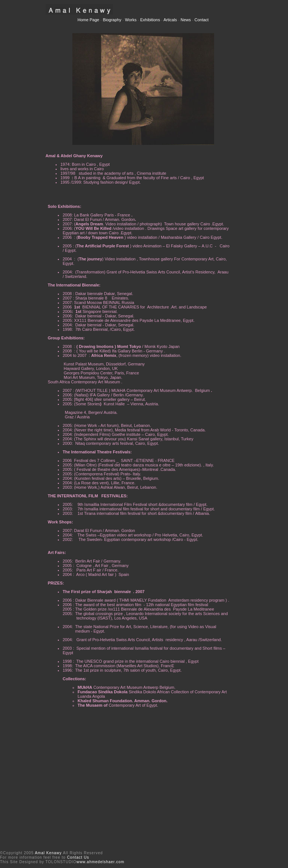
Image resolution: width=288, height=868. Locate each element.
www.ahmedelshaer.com (100, 862)
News (186, 20)
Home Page (89, 20)
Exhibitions (150, 20)
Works (131, 20)
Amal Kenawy (48, 853)
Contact (201, 20)
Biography (112, 20)
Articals (170, 20)
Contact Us (78, 857)
